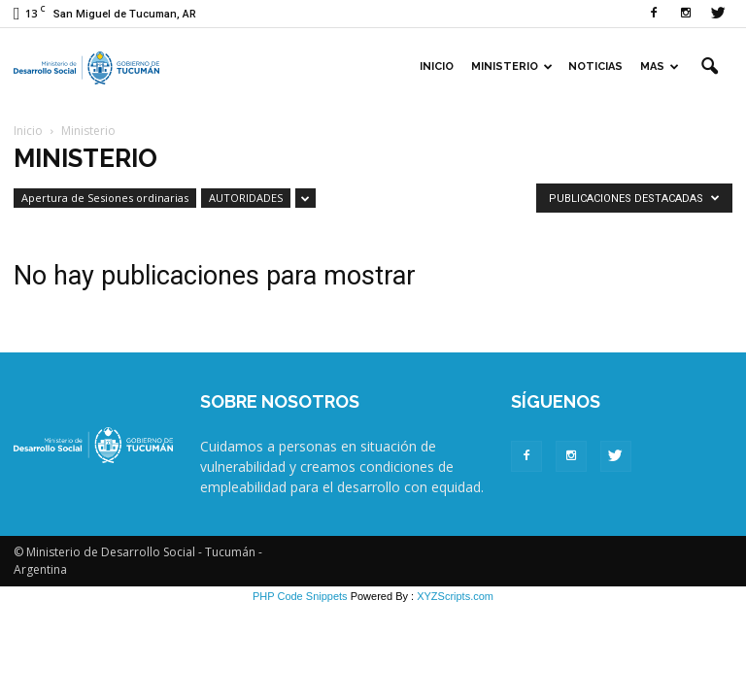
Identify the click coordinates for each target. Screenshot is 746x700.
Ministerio (512, 67)
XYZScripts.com (455, 596)
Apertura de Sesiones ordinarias (105, 198)
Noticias (595, 67)
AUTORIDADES (246, 198)
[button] (709, 67)
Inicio (437, 67)
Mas (660, 67)
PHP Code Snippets (300, 596)
